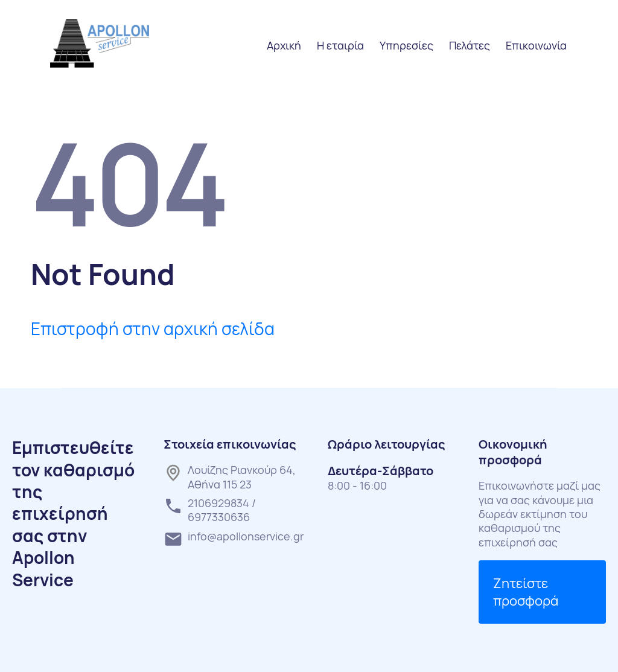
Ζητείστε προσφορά (526, 592)
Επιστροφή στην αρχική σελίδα (153, 328)
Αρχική (284, 45)
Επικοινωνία (536, 45)
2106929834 (218, 503)
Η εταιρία (340, 45)
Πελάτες (470, 45)
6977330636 (219, 517)
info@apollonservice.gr (246, 536)
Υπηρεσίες (406, 45)
